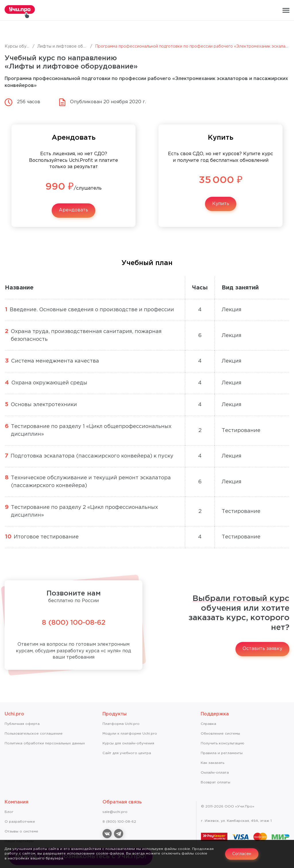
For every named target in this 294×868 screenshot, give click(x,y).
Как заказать (212, 763)
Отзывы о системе (21, 831)
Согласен (242, 854)
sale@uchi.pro (115, 812)
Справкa (208, 724)
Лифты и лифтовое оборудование (72, 46)
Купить (221, 204)
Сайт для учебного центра (127, 753)
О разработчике (20, 822)
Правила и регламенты (222, 753)
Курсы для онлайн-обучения (128, 743)
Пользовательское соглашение (34, 734)
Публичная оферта (22, 724)
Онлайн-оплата (215, 773)
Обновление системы (220, 734)
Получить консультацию (223, 743)
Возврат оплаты (215, 782)
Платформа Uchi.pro (121, 724)
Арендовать (73, 210)
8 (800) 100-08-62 (74, 623)
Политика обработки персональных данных (45, 743)
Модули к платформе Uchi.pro (130, 734)
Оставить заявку (262, 649)
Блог (9, 812)
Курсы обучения (21, 46)
